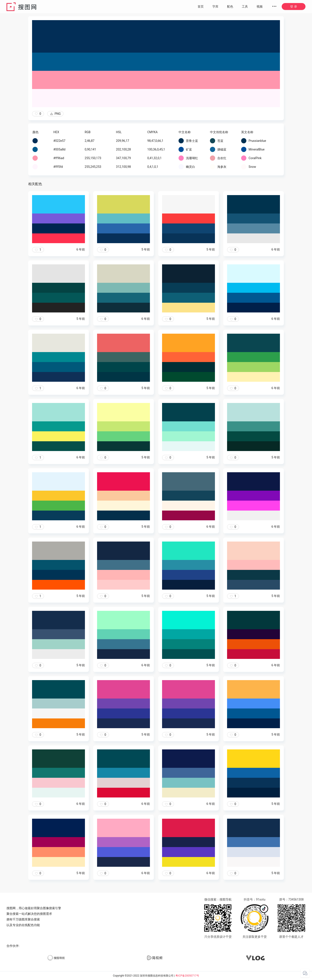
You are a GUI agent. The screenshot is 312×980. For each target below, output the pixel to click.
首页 (201, 6)
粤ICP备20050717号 (187, 976)
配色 (230, 6)
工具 (245, 6)
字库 (215, 6)
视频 (260, 6)
